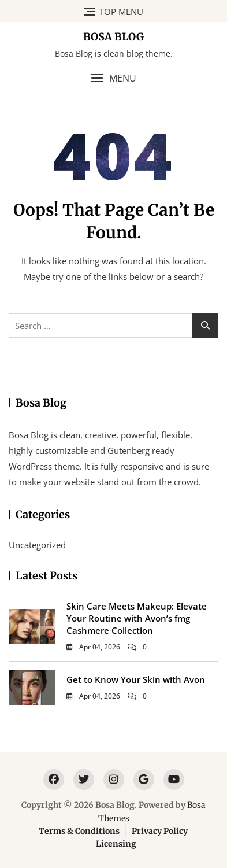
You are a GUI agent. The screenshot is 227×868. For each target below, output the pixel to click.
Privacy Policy (160, 831)
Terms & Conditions (79, 831)
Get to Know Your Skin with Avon (136, 679)
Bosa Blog (113, 37)
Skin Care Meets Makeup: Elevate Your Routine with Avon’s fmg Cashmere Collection (137, 618)
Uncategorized (37, 545)
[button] (113, 78)
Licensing (116, 844)
